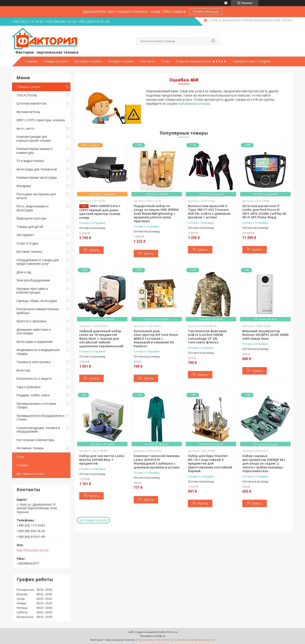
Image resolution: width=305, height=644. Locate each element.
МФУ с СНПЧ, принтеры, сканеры (41, 120)
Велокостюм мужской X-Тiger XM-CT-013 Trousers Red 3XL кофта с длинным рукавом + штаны (209, 212)
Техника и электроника (33, 362)
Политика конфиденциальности (194, 640)
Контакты (148, 61)
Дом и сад (24, 272)
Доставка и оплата (88, 61)
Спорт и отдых (27, 243)
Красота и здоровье (31, 321)
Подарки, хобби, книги (33, 395)
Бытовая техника (29, 251)
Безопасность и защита (34, 378)
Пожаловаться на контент (154, 640)
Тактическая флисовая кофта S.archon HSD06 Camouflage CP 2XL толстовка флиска (207, 337)
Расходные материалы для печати (36, 196)
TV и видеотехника (30, 161)
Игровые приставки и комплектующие (32, 291)
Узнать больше (206, 11)
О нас (166, 61)
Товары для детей (30, 227)
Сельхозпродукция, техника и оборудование (38, 430)
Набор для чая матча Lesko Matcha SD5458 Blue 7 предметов (102, 460)
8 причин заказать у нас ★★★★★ (201, 61)
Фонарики (24, 186)
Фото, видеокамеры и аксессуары (33, 208)
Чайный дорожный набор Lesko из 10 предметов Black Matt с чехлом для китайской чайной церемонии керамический (101, 339)
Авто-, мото (25, 128)
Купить (94, 250)
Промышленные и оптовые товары (36, 405)
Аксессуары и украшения (34, 342)
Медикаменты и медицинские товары (38, 352)
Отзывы (22, 465)
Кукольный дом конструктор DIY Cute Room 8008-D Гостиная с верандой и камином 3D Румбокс (156, 339)
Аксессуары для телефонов (37, 169)
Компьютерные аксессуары (37, 177)
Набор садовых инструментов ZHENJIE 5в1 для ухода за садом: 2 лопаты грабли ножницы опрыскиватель (264, 463)
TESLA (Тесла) (27, 95)
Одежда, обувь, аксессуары (37, 301)
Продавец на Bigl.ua (153, 636)
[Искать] (213, 41)
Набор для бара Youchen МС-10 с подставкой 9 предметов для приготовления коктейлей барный (210, 463)
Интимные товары (30, 448)
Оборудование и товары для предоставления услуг (38, 262)
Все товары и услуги (93, 520)
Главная (31, 61)
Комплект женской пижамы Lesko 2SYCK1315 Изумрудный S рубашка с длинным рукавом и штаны (157, 462)
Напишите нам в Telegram (252, 61)
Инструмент (25, 235)
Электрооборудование (33, 280)
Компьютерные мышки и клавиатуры (34, 151)
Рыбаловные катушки (194, 104)
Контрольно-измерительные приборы (38, 311)
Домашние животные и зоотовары (33, 331)
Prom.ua (172, 632)
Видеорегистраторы (31, 218)
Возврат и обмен (121, 61)
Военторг (24, 370)
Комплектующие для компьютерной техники (34, 139)
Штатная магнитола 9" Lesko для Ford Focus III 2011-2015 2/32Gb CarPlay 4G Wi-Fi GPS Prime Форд (264, 212)
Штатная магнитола (31, 103)
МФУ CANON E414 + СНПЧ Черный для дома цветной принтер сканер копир (100, 212)
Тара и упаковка (28, 387)
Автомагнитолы (28, 112)
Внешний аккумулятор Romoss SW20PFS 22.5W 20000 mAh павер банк (265, 335)
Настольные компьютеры (35, 440)
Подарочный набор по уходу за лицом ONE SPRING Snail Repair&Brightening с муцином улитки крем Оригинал (156, 213)
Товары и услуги (56, 61)
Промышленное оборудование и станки (40, 418)
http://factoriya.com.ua (33, 550)
